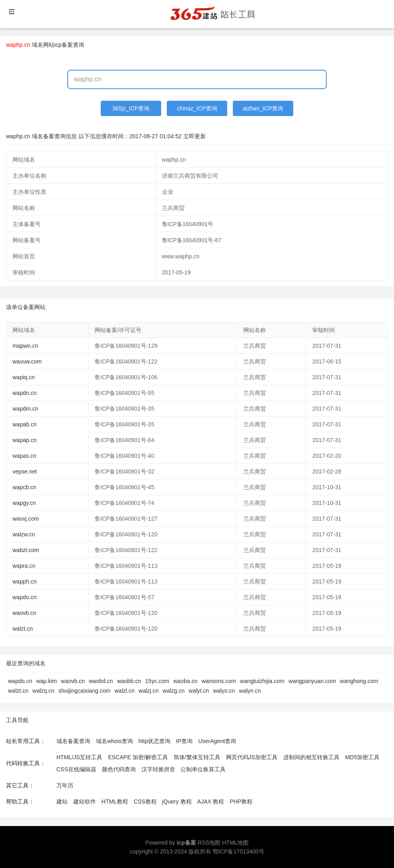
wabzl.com (26, 550)
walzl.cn (124, 691)
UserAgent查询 (217, 741)
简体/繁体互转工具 (197, 757)
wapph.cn (25, 581)
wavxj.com (26, 519)
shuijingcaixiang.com (84, 691)
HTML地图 (235, 843)
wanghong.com (359, 681)
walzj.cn (149, 691)
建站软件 (85, 802)
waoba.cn (185, 681)
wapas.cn (24, 456)
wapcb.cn (24, 487)
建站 (62, 802)
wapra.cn (24, 566)
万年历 (65, 785)
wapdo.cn (25, 597)
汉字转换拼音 (158, 769)
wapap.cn (25, 440)
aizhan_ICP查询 (263, 108)
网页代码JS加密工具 (252, 757)
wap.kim (47, 681)
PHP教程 (241, 802)
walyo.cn (224, 691)
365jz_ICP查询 (131, 108)
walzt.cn (23, 629)
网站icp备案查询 (64, 45)
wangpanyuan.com (312, 681)
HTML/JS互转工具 (79, 757)
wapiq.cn (24, 377)
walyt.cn (199, 691)
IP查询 (184, 741)
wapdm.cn (25, 409)
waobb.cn (129, 681)
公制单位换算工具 (203, 769)
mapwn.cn (25, 346)
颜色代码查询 (119, 769)
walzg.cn (174, 691)
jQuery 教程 (177, 802)
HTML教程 (115, 802)
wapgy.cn (24, 503)
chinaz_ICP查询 (197, 108)
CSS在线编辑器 (76, 769)
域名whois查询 (114, 741)
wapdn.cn (25, 393)
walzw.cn (24, 534)
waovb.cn (24, 613)
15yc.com (157, 681)
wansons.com (219, 681)
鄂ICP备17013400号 (238, 851)
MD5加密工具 (363, 757)
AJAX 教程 (211, 802)
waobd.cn (101, 681)
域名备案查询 (73, 741)
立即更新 (195, 136)
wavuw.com (27, 361)
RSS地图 (209, 843)
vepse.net (25, 471)
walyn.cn (250, 691)
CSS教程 (145, 802)
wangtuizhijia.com (262, 681)
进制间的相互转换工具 (311, 757)
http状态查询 (154, 741)
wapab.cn (25, 424)
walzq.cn (44, 691)
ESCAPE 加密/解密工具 (138, 757)
